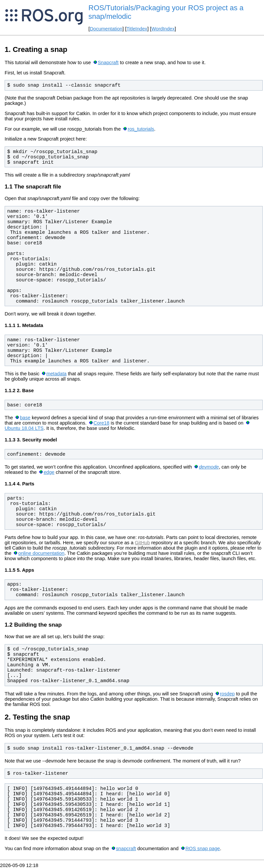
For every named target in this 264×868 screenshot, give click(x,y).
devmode (209, 467)
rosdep (227, 694)
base (25, 418)
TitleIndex (137, 29)
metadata (56, 374)
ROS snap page (202, 848)
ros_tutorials (141, 129)
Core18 (102, 423)
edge (49, 472)
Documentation (106, 29)
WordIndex (163, 29)
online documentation (41, 553)
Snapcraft (108, 62)
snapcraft (126, 848)
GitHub (142, 543)
